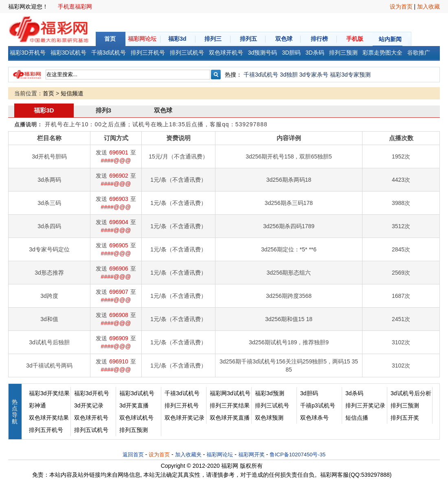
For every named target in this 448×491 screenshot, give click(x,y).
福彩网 (230, 466)
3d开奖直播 (134, 405)
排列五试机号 (91, 430)
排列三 (213, 39)
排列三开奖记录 (365, 405)
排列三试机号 (272, 405)
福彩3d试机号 (137, 393)
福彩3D (44, 110)
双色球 (284, 39)
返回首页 (133, 455)
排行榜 (319, 39)
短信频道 (72, 93)
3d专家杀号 (314, 75)
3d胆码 (309, 393)
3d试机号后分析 (411, 393)
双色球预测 (269, 418)
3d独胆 (289, 75)
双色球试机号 (136, 418)
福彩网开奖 (251, 455)
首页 (110, 39)
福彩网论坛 (142, 39)
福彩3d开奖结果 (49, 393)
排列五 (248, 39)
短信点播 (357, 418)
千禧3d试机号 (261, 75)
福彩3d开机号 (92, 393)
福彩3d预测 (270, 393)
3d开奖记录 (89, 405)
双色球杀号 (314, 418)
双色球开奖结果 (49, 418)
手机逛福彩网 (75, 7)
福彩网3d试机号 (230, 393)
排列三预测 (405, 405)
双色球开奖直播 (230, 418)
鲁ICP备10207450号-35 (298, 455)
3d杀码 (354, 393)
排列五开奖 (405, 418)
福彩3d (177, 39)
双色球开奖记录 (184, 418)
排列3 (103, 110)
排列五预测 (134, 430)
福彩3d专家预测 (350, 75)
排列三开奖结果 (230, 405)
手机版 (355, 39)
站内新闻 (390, 39)
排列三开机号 (182, 405)
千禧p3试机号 (318, 405)
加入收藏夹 (188, 455)
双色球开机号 (91, 418)
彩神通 (37, 405)
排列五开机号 (46, 430)
